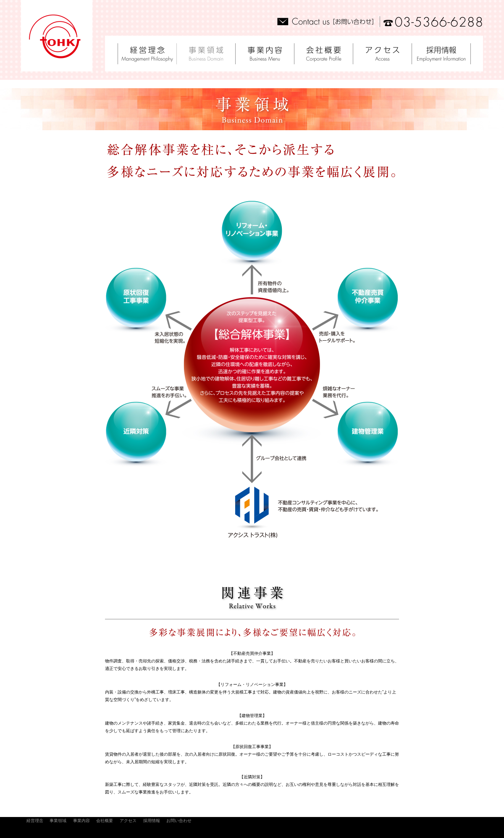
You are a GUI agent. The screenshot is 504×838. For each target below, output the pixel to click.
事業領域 (58, 821)
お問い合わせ (179, 821)
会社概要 (104, 821)
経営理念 (35, 821)
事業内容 (81, 821)
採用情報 (152, 821)
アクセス (128, 821)
